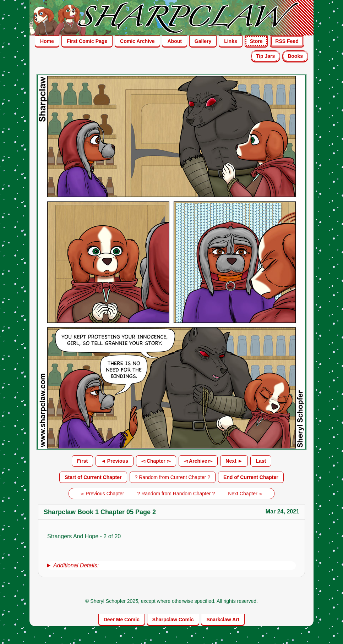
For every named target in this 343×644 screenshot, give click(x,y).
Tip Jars (265, 56)
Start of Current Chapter (93, 477)
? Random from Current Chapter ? (173, 477)
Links (231, 41)
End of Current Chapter (251, 477)
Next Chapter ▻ (245, 494)
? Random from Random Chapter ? (176, 494)
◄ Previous (115, 461)
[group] (171, 566)
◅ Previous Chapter (102, 494)
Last (261, 461)
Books (295, 56)
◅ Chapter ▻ (156, 461)
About (174, 41)
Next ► (234, 461)
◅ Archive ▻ (198, 461)
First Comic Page (87, 41)
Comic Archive (137, 41)
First (82, 461)
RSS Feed (287, 41)
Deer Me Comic (122, 620)
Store (256, 41)
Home (47, 41)
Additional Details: (76, 565)
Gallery (203, 41)
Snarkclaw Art (223, 620)
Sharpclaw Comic (173, 620)
